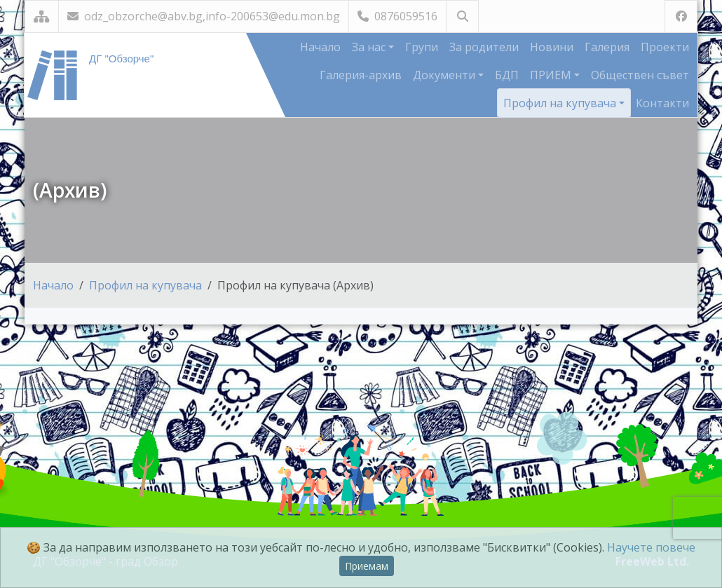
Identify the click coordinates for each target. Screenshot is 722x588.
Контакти (662, 103)
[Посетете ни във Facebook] (681, 16)
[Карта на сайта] (42, 16)
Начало (320, 47)
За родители (484, 47)
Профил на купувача (561, 103)
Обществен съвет (640, 75)
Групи (422, 47)
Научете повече (651, 547)
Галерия (607, 47)
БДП (507, 75)
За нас (370, 47)
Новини (552, 47)
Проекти (665, 47)
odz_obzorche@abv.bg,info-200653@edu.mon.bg (204, 16)
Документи (445, 75)
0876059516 (397, 16)
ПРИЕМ (552, 75)
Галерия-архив (361, 75)
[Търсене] (462, 16)
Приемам (367, 566)
